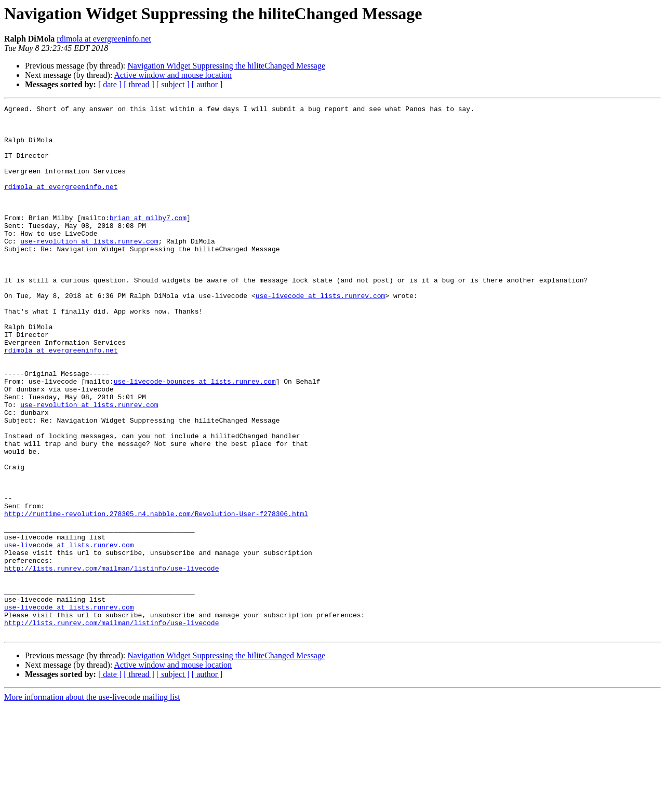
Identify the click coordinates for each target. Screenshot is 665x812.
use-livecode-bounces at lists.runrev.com (195, 437)
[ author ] (207, 84)
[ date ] (110, 84)
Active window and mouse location (173, 75)
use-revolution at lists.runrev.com (89, 269)
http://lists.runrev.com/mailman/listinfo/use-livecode (111, 661)
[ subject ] (173, 84)
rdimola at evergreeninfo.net (104, 39)
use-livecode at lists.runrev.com (321, 334)
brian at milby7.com (148, 241)
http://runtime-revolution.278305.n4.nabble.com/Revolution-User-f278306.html (156, 596)
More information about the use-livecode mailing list (92, 803)
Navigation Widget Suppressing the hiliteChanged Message (226, 66)
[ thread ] (139, 84)
